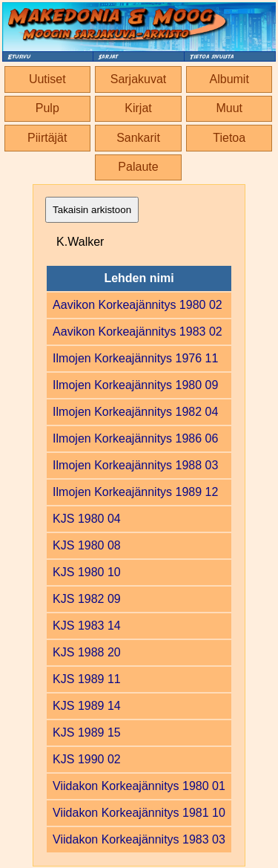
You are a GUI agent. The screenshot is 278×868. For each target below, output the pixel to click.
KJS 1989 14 (87, 706)
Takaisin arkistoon (92, 210)
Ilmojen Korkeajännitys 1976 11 (135, 358)
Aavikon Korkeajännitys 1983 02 (138, 332)
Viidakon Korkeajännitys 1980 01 (139, 786)
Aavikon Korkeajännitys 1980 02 (138, 305)
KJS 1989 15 (87, 732)
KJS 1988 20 (87, 652)
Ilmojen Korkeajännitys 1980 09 (135, 385)
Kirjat (138, 108)
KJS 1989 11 (87, 679)
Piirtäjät (47, 138)
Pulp (47, 108)
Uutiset (47, 79)
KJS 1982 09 (87, 599)
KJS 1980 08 (87, 545)
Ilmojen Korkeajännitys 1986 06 (135, 438)
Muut (229, 108)
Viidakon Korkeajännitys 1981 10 (139, 813)
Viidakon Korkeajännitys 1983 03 (139, 839)
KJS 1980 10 (87, 572)
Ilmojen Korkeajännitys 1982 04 (135, 412)
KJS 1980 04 (87, 519)
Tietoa (229, 138)
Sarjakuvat (139, 79)
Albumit (229, 79)
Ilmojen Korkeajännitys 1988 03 (135, 465)
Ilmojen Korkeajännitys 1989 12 (135, 492)
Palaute (138, 167)
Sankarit (138, 138)
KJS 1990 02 (87, 759)
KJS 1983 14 (87, 626)
